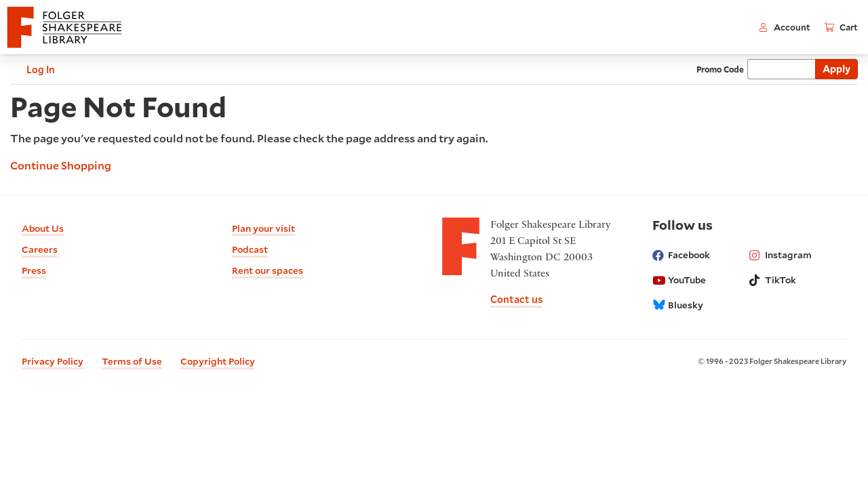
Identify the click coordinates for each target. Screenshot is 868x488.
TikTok (773, 280)
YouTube (679, 280)
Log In (33, 69)
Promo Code (720, 69)
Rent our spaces (268, 270)
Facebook (681, 255)
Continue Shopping (61, 165)
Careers (40, 249)
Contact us (516, 299)
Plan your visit (263, 228)
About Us (43, 228)
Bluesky (678, 305)
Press (34, 270)
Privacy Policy (53, 361)
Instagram (781, 255)
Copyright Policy (218, 361)
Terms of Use (132, 361)
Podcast (250, 249)
